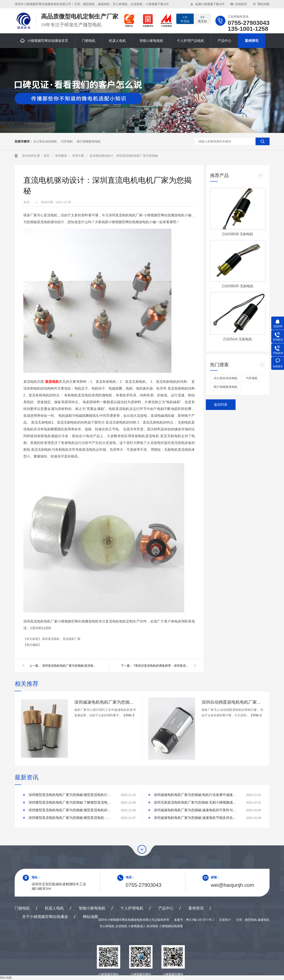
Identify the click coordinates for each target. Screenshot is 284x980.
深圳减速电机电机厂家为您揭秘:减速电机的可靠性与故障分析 (196, 810)
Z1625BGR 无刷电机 (237, 286)
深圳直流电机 (51, 639)
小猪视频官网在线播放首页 (44, 40)
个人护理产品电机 (191, 41)
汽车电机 (67, 141)
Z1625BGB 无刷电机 (238, 234)
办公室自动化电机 (45, 141)
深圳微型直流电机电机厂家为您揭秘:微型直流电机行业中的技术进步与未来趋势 (71, 795)
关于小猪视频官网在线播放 (45, 917)
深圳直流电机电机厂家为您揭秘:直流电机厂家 (70, 666)
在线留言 (241, 4)
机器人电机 (117, 41)
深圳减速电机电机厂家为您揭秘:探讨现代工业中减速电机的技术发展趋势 (105, 702)
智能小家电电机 (151, 41)
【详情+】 (129, 715)
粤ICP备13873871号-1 (200, 920)
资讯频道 (61, 156)
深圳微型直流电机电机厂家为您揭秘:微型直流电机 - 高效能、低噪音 (71, 818)
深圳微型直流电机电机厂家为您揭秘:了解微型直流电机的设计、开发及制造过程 (71, 802)
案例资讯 (252, 41)
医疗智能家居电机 (89, 141)
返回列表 (221, 405)
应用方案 (79, 156)
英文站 (202, 19)
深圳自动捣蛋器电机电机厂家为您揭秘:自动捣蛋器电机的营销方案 (232, 702)
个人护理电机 (132, 908)
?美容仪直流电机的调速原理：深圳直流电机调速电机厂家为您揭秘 (161, 666)
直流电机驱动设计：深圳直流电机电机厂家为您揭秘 (124, 156)
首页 (47, 156)
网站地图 (264, 4)
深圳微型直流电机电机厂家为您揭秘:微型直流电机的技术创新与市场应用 (71, 810)
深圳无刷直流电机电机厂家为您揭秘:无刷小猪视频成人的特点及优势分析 (196, 802)
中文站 (185, 19)
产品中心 (225, 41)
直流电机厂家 (72, 639)
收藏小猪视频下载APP (210, 4)
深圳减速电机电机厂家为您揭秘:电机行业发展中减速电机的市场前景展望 (196, 795)
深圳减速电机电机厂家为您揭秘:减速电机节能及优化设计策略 (196, 818)
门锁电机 (89, 41)
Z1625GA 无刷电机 (237, 339)
